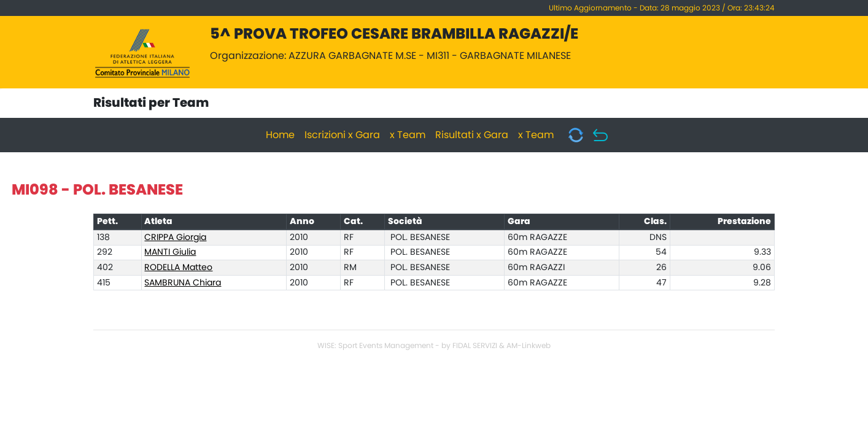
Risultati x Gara (472, 135)
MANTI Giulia (170, 252)
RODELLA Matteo (178, 268)
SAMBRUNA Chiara (183, 283)
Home (280, 135)
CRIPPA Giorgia (175, 238)
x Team (408, 135)
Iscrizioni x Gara (342, 135)
